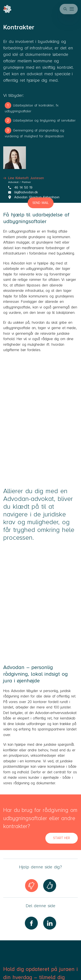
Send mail (41, 203)
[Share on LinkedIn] (50, 923)
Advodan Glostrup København (34, 197)
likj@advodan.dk (23, 192)
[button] (72, 9)
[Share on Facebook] (31, 923)
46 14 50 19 (20, 188)
